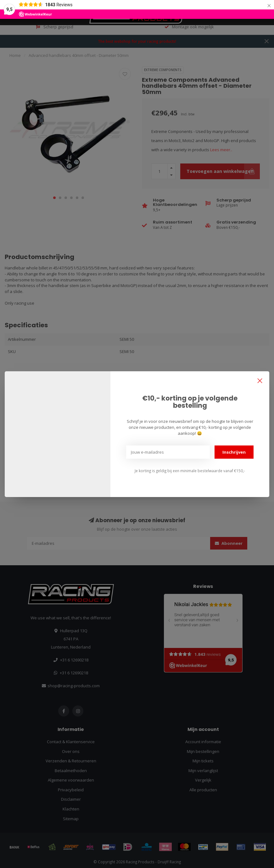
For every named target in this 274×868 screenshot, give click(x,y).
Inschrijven (234, 452)
